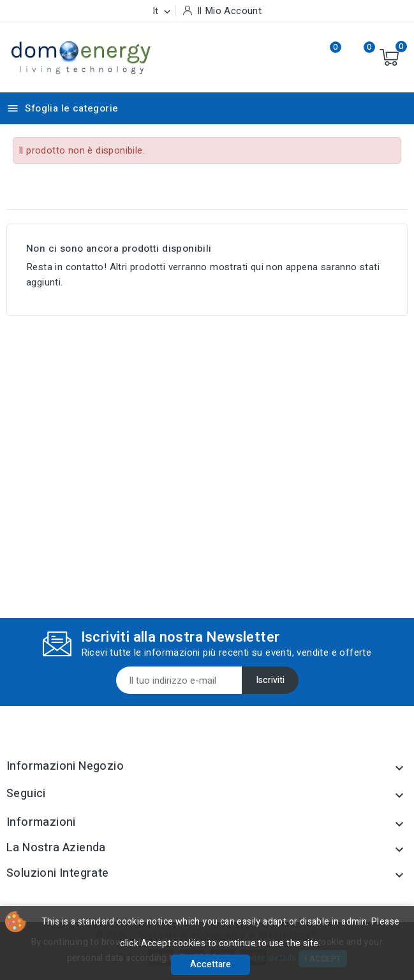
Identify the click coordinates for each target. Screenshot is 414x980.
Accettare (211, 964)
